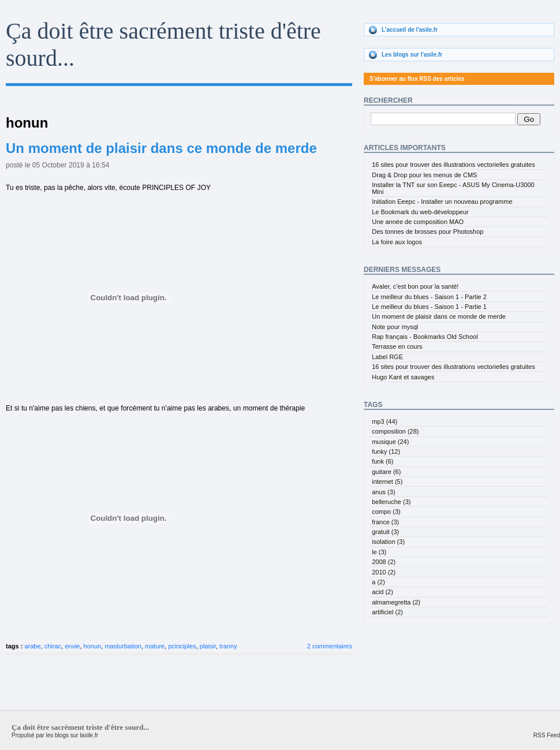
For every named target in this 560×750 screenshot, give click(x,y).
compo (386, 512)
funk (382, 461)
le (379, 552)
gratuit (385, 532)
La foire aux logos (397, 242)
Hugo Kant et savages (403, 377)
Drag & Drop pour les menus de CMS (424, 175)
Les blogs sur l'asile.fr (412, 55)
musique (390, 442)
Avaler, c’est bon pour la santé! (415, 286)
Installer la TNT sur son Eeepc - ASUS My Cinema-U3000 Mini (453, 188)
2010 (384, 572)
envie (72, 646)
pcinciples (182, 646)
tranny (228, 646)
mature (155, 646)
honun (93, 646)
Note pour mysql (395, 327)
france (385, 522)
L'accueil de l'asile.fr (410, 30)
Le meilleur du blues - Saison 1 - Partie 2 (429, 297)
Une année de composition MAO (418, 222)
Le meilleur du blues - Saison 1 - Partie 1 (429, 307)
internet (387, 482)
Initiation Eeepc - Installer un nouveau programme (442, 202)
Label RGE (387, 357)
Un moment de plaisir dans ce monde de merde (161, 148)
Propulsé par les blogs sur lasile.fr (55, 735)
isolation (388, 542)
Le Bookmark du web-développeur (420, 212)
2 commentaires (330, 646)
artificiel (387, 612)
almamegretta (396, 602)
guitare (386, 472)
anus (383, 492)
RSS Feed (547, 735)
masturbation (123, 646)
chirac (53, 646)
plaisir (208, 646)
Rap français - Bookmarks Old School (425, 337)
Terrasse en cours (397, 346)
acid (382, 592)
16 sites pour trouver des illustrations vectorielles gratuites (453, 165)
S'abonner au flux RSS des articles (417, 79)
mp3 (384, 421)
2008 (384, 562)
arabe (32, 646)
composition (395, 431)
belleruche (391, 502)
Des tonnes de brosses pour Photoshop (428, 232)
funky (386, 452)
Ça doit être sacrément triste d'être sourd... (80, 727)
